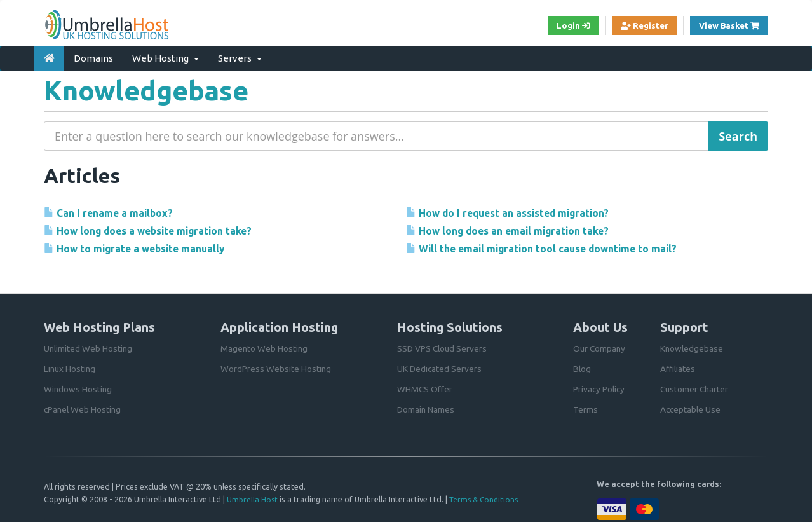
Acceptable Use (691, 407)
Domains (93, 56)
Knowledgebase (692, 346)
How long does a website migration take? (157, 230)
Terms (585, 407)
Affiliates (678, 366)
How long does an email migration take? (516, 230)
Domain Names (426, 407)
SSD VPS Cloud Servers (443, 346)
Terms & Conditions (486, 497)
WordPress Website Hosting (276, 366)
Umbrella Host (253, 497)
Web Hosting (166, 56)
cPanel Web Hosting (84, 407)
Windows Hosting (78, 387)
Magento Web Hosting (265, 346)
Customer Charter (695, 387)
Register (636, 26)
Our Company (600, 346)
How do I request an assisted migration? (516, 211)
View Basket (731, 25)
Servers (240, 56)
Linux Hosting (71, 366)
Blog (582, 366)
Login (561, 26)
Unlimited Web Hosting (89, 346)
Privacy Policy (600, 387)
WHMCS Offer (425, 387)
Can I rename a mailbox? (113, 211)
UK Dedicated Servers (440, 366)
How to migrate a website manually (142, 248)
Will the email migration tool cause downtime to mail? (552, 248)
